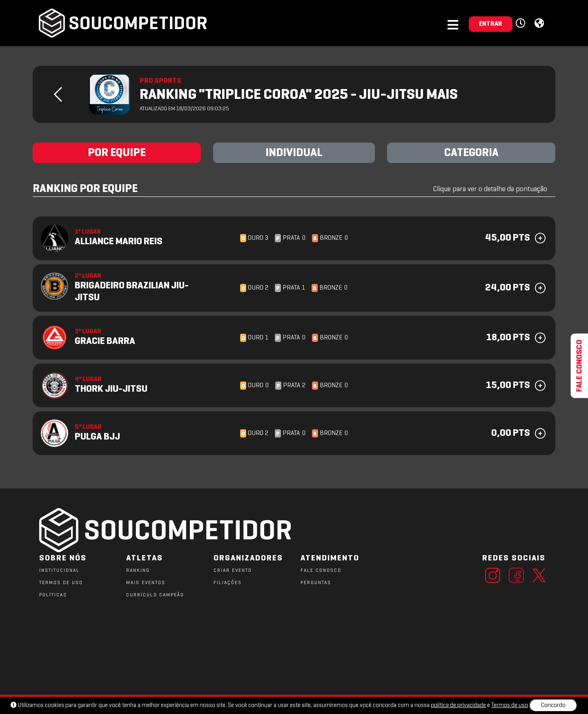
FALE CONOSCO (321, 571)
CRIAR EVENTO (233, 571)
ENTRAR (491, 24)
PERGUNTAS (316, 583)
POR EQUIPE (117, 153)
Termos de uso (510, 705)
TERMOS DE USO (61, 583)
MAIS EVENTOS (146, 583)
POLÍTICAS (53, 595)
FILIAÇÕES (228, 583)
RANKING (138, 571)
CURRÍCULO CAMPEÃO (155, 595)
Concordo (553, 705)
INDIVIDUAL (294, 153)
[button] (522, 24)
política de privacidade (458, 705)
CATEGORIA (471, 153)
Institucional (59, 571)
